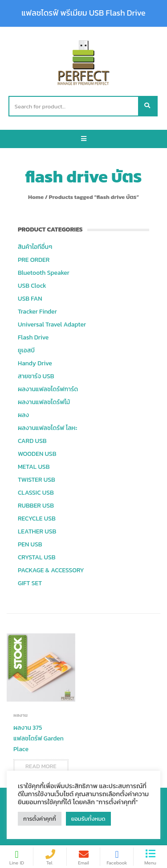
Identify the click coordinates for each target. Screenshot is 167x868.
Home (36, 197)
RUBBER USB (36, 506)
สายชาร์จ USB (36, 376)
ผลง (23, 415)
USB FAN (30, 299)
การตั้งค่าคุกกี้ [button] (40, 819)
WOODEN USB (37, 454)
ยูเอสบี (26, 350)
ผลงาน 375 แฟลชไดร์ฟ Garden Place (39, 738)
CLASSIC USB (36, 493)
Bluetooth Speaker (44, 273)
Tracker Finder (37, 312)
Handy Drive (35, 363)
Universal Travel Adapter (52, 324)
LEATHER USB (37, 531)
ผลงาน (20, 715)
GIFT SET (30, 583)
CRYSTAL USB (37, 557)
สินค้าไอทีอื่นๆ (35, 247)
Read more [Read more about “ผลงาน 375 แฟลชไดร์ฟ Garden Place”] (41, 766)
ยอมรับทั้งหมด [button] (88, 819)
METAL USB (34, 467)
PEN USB (30, 544)
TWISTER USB (37, 480)
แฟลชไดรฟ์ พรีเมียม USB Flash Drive (83, 13)
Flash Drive (33, 337)
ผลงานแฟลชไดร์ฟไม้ (44, 402)
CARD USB (32, 441)
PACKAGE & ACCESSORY (51, 570)
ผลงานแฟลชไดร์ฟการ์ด (48, 389)
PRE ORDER (34, 260)
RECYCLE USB (37, 519)
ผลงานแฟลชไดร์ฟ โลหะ (47, 428)
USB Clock (32, 286)
